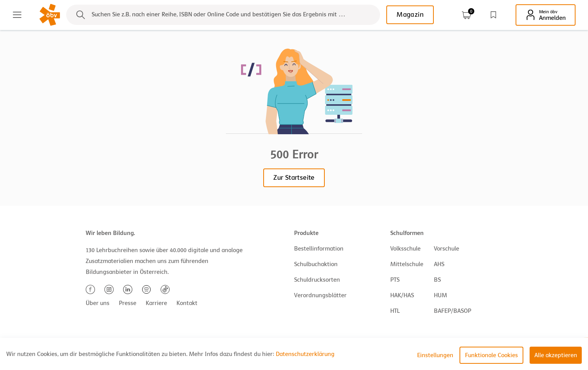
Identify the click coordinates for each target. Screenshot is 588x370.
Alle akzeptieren (556, 355)
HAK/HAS (402, 295)
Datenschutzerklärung (305, 354)
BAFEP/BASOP (452, 311)
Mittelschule (407, 264)
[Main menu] (17, 15)
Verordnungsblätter (320, 295)
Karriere (156, 303)
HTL (395, 311)
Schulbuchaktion (316, 264)
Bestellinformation (319, 249)
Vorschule (446, 249)
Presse (128, 303)
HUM (440, 295)
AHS (439, 264)
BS (437, 280)
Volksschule (405, 249)
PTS (395, 280)
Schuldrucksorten (317, 280)
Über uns (98, 303)
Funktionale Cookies (491, 355)
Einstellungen (435, 355)
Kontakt (187, 303)
